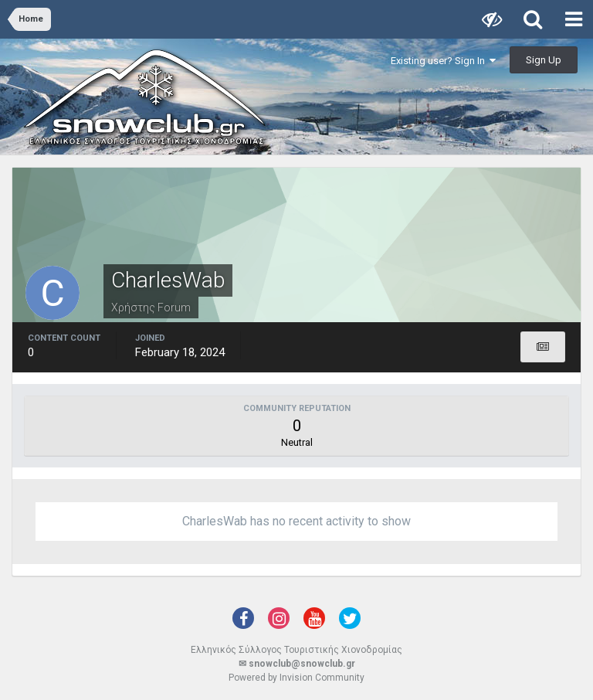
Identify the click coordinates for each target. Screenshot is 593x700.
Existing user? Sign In (443, 61)
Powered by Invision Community (296, 678)
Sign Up (544, 60)
